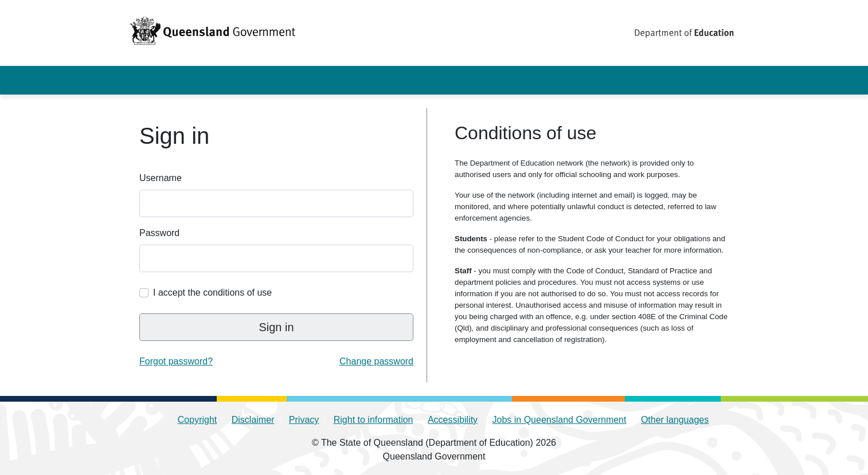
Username (161, 178)
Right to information (374, 420)
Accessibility (453, 420)
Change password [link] (376, 361)
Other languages (675, 420)
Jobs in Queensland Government (560, 420)
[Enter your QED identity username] (276, 203)
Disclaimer (253, 420)
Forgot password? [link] (176, 361)
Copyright (197, 420)
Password (159, 233)
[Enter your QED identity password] (276, 258)
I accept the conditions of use (212, 293)
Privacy (304, 420)
